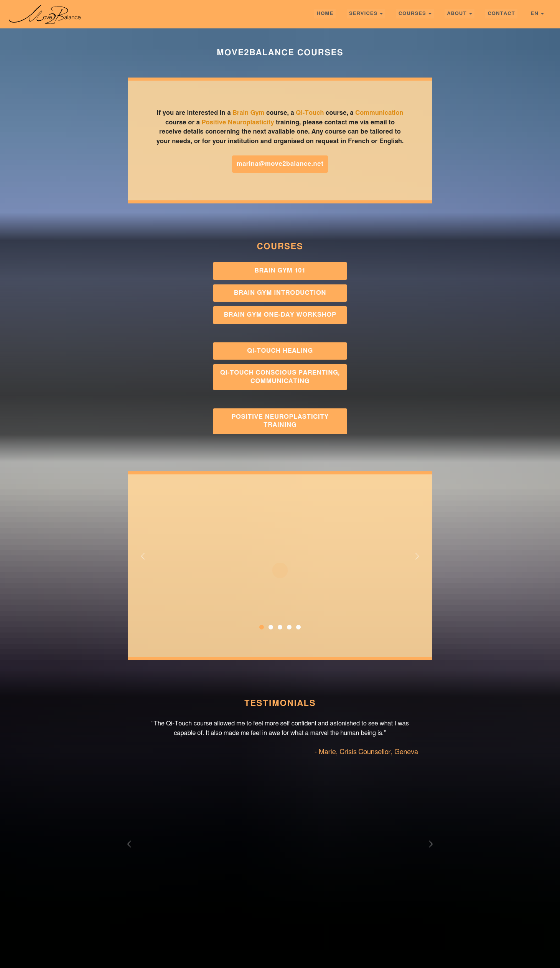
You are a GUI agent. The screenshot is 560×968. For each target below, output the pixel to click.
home (325, 14)
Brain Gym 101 (280, 271)
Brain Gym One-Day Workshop (280, 315)
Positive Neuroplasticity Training (280, 421)
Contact (501, 14)
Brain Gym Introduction (280, 293)
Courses (412, 14)
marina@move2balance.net (280, 164)
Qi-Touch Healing (280, 351)
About (457, 14)
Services (363, 14)
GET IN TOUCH (280, 885)
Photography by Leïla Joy (504, 954)
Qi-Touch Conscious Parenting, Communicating (280, 377)
